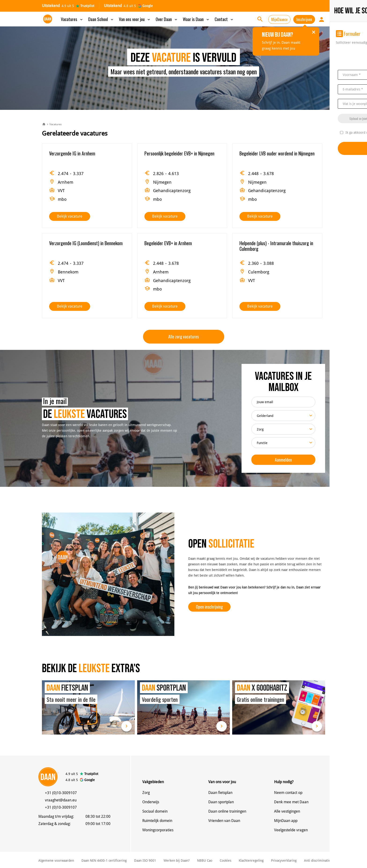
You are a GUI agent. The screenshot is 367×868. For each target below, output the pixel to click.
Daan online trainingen (227, 811)
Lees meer (127, 726)
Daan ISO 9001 (145, 861)
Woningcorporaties (158, 830)
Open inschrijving (209, 607)
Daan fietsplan (220, 793)
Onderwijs (151, 802)
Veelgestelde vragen (291, 830)
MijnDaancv (279, 19)
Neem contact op (288, 793)
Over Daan (167, 19)
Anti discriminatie (317, 861)
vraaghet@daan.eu (61, 800)
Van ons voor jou (135, 19)
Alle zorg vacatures (183, 337)
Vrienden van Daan (224, 821)
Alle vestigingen (287, 811)
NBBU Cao (205, 861)
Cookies (226, 861)
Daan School (101, 19)
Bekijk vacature (70, 216)
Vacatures (72, 19)
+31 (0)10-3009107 (61, 793)
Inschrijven (304, 19)
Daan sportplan (221, 802)
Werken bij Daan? (177, 861)
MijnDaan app (286, 821)
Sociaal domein (155, 811)
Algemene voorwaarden (56, 861)
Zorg (146, 793)
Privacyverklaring (284, 861)
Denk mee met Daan (291, 802)
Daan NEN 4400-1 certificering (104, 861)
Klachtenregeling (251, 861)
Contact (224, 19)
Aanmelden (283, 460)
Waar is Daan (196, 19)
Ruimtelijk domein (157, 821)
